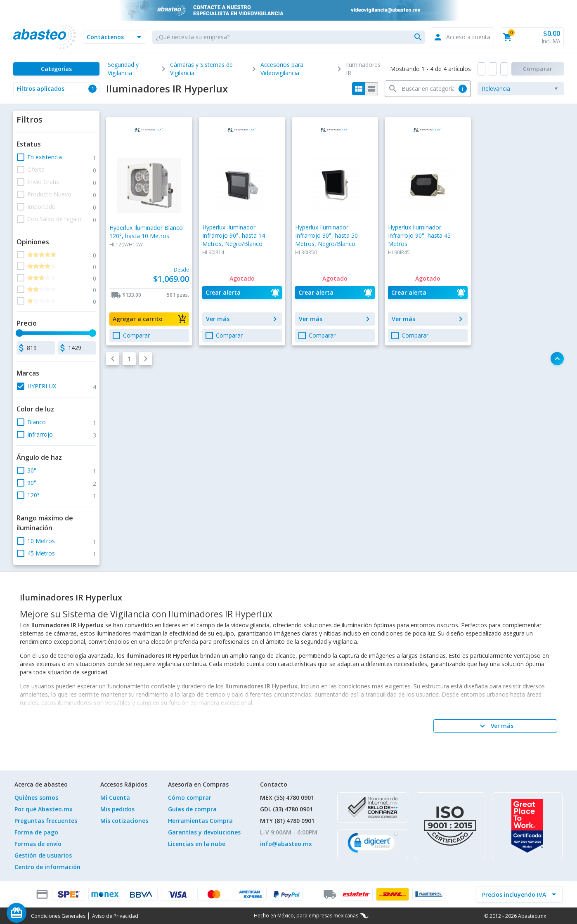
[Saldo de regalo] (42, 913)
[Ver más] (495, 726)
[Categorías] (56, 69)
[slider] (19, 333)
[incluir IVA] (515, 894)
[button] (115, 37)
